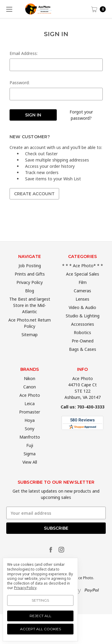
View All (30, 472)
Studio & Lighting (83, 326)
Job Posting (30, 275)
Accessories (83, 334)
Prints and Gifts (30, 284)
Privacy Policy (30, 292)
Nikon (30, 388)
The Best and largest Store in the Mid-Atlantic (30, 315)
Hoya (30, 430)
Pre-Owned (83, 351)
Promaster (30, 422)
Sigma (30, 464)
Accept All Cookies (40, 629)
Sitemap (30, 344)
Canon (30, 397)
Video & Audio (82, 317)
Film (83, 292)
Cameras (82, 301)
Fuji (30, 455)
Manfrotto (30, 447)
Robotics (82, 342)
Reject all (40, 616)
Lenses (82, 309)
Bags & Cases (83, 359)
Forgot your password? (81, 115)
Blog (30, 301)
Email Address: (24, 53)
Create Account (34, 194)
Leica (30, 413)
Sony (30, 438)
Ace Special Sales (83, 284)
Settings (40, 600)
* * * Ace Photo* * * (83, 275)
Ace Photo (30, 405)
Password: (20, 83)
